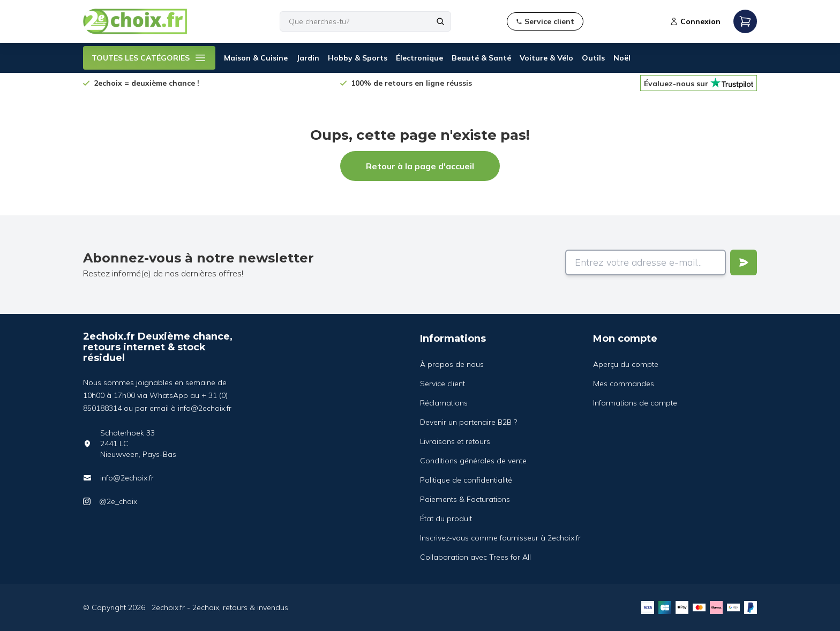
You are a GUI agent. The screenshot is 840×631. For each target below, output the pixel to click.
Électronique (419, 58)
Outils (593, 58)
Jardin (308, 58)
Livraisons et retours (455, 441)
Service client (442, 384)
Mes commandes (624, 384)
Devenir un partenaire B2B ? (468, 422)
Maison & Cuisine (256, 58)
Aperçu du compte (626, 364)
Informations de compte (635, 403)
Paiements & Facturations (465, 499)
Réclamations (444, 403)
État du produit (446, 519)
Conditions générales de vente (473, 461)
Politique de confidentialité (466, 480)
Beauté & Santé (481, 58)
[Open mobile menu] (745, 21)
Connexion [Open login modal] (695, 21)
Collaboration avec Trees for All (475, 557)
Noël (622, 58)
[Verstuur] (744, 262)
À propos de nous (452, 364)
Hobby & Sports (358, 58)
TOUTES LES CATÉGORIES (149, 58)
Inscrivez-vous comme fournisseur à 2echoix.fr (500, 538)
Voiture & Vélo (546, 58)
